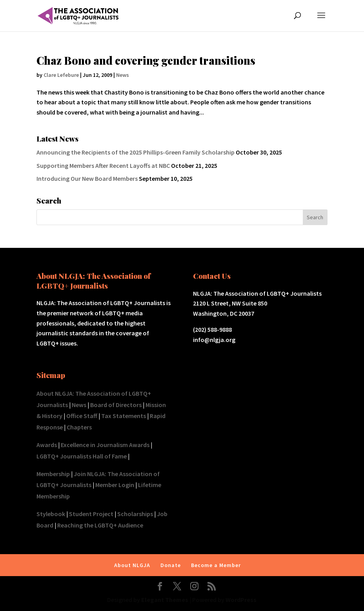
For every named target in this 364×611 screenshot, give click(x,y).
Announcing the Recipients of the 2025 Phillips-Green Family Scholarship (136, 152)
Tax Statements (124, 416)
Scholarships (135, 514)
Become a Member (216, 565)
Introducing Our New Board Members (87, 178)
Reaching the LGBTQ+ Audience (100, 525)
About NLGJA (132, 565)
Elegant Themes (165, 600)
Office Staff (82, 416)
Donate (171, 565)
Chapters (79, 427)
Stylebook (51, 514)
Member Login (115, 485)
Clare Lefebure (61, 75)
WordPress (241, 600)
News (123, 75)
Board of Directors (116, 405)
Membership (53, 474)
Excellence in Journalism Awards (105, 445)
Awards (47, 445)
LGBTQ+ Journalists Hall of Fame (82, 456)
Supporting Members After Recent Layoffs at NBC (103, 165)
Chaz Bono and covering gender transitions (146, 60)
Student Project (91, 514)
